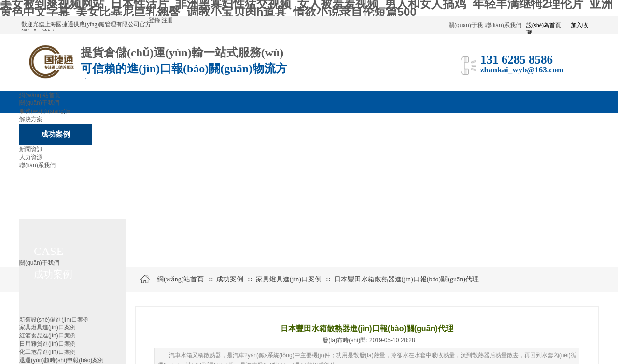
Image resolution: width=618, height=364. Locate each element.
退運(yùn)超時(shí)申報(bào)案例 (62, 360)
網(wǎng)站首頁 (180, 279)
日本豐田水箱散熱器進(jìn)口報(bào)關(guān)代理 (407, 279)
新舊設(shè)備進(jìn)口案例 (54, 320)
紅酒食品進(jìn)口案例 (48, 336)
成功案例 (230, 279)
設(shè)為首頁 (544, 25)
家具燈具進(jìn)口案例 (48, 327)
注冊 (168, 20)
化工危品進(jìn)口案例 (48, 352)
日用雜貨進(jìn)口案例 (48, 344)
